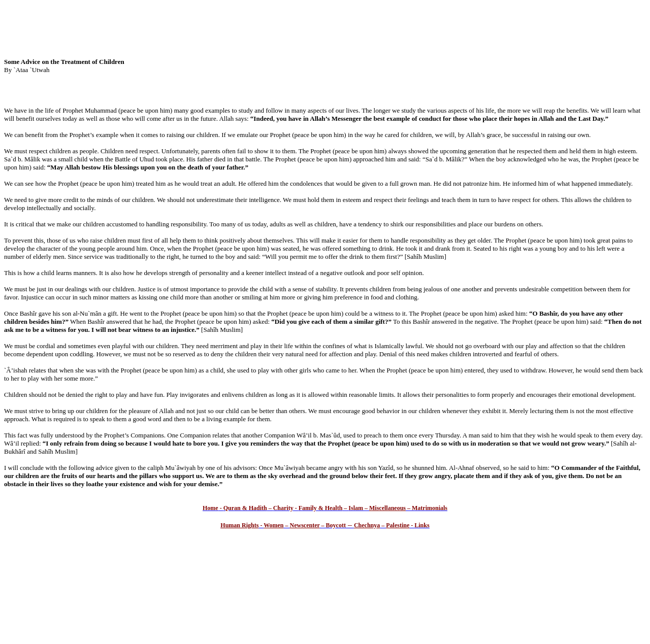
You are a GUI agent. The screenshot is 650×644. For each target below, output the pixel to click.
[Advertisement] (325, 27)
